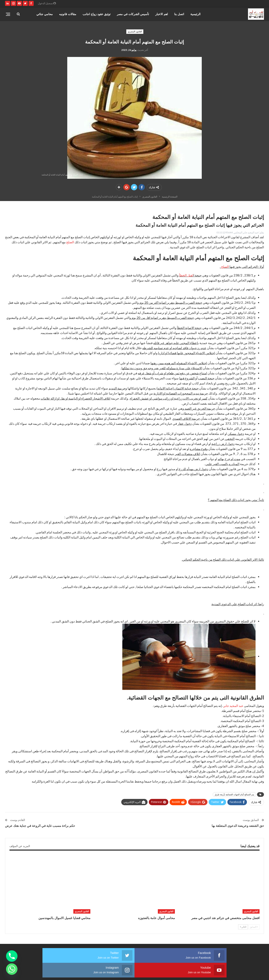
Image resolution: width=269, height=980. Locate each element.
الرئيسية (195, 14)
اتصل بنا (179, 14)
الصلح (70, 242)
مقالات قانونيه (68, 14)
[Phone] (12, 956)
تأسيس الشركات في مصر (133, 14)
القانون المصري (135, 32)
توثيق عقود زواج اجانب (97, 14)
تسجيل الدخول (47, 3)
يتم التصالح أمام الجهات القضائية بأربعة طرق (234, 795)
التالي (243, 927)
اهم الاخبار (162, 14)
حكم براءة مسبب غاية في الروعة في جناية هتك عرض (40, 826)
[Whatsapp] (12, 969)
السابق (254, 927)
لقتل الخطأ (186, 275)
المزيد (49, 14)
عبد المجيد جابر (233, 706)
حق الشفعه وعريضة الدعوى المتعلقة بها (238, 826)
